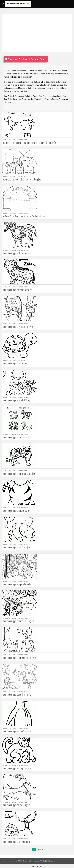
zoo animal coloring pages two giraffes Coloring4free (18, 327)
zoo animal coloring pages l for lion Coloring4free (17, 842)
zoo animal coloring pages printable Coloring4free (17, 695)
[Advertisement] (36, 31)
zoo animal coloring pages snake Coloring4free (16, 547)
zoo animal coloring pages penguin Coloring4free (17, 731)
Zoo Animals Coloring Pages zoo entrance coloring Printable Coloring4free (24, 216)
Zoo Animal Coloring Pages (18, 140)
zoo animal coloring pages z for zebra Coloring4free (18, 290)
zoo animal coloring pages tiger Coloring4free (16, 511)
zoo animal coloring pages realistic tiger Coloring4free (18, 621)
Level (12, 861)
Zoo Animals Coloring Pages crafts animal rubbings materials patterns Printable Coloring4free (30, 143)
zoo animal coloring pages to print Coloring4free (17, 437)
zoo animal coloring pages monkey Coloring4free (17, 768)
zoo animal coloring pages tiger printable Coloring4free (19, 474)
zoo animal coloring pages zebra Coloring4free (16, 253)
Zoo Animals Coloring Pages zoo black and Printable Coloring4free (22, 180)
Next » (40, 850)
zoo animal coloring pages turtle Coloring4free (16, 363)
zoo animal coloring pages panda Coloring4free (16, 805)
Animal (6, 140)
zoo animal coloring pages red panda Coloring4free (17, 584)
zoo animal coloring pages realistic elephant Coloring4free (19, 658)
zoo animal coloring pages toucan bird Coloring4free (18, 400)
